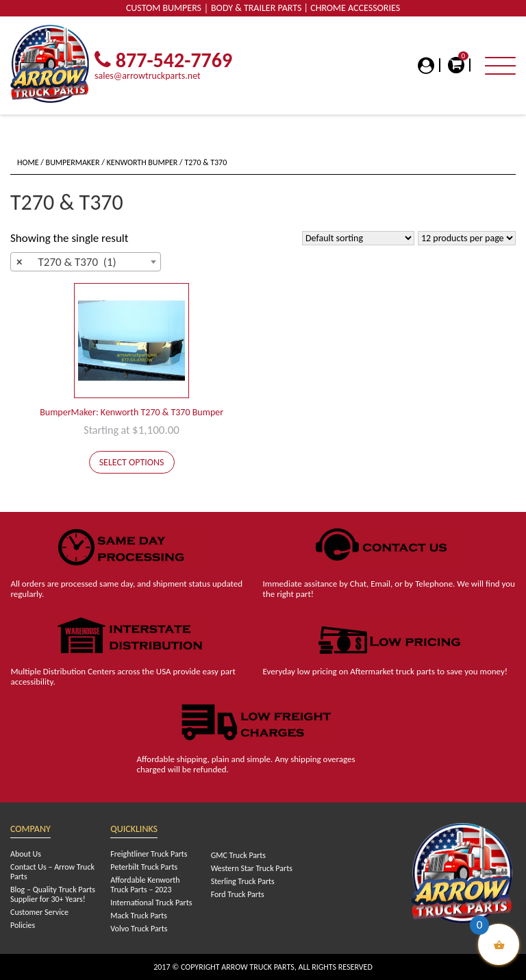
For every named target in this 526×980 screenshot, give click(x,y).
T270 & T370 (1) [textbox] (66, 262)
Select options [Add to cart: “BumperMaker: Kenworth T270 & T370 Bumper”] (132, 462)
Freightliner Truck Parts (149, 854)
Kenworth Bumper (142, 162)
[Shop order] (358, 238)
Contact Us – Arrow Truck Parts (52, 872)
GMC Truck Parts (238, 855)
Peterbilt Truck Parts (144, 867)
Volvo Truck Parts (139, 929)
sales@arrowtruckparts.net (148, 76)
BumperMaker (73, 162)
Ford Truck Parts (238, 894)
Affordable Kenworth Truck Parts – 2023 (145, 885)
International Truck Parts (151, 903)
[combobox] (86, 262)
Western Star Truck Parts (252, 868)
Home (28, 162)
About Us (26, 854)
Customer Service (39, 912)
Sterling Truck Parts (243, 881)
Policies (23, 925)
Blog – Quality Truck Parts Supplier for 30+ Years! (53, 894)
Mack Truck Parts (139, 916)
